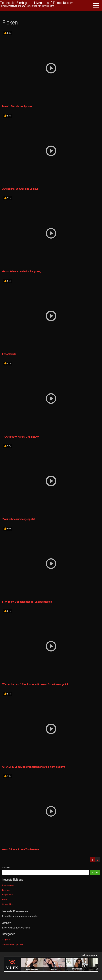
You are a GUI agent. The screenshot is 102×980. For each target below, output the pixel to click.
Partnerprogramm (89, 955)
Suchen (6, 868)
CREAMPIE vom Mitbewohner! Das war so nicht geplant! (34, 767)
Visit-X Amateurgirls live (13, 944)
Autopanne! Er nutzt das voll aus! (21, 189)
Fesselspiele (9, 354)
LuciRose (6, 890)
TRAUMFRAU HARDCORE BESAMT (21, 437)
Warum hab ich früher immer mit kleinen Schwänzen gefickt (36, 684)
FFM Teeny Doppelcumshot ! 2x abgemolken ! (28, 602)
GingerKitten (8, 904)
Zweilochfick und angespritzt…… (20, 519)
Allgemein (7, 940)
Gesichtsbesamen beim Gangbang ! (22, 271)
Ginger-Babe (8, 895)
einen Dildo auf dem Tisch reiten (20, 849)
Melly (5, 899)
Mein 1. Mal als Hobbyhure (17, 106)
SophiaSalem (8, 885)
